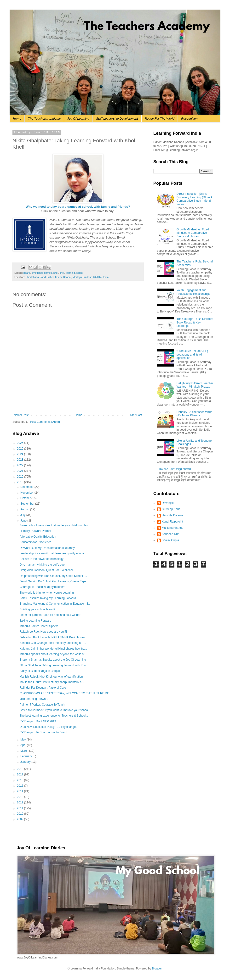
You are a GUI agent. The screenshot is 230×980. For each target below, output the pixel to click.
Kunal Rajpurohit (172, 522)
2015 (21, 786)
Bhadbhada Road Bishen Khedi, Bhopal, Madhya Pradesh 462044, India (67, 277)
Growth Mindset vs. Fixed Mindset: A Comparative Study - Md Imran (193, 233)
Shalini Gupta (170, 540)
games (48, 273)
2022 (21, 465)
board (27, 273)
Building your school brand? (37, 609)
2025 (21, 449)
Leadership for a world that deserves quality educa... (53, 553)
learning (70, 273)
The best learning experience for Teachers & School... (54, 716)
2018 (21, 769)
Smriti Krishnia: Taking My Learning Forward (48, 598)
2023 (21, 460)
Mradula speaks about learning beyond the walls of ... (54, 654)
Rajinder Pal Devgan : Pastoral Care (43, 688)
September (28, 504)
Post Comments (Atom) (45, 422)
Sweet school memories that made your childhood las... (55, 525)
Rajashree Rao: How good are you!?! (43, 632)
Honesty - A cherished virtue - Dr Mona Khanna (194, 414)
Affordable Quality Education (38, 537)
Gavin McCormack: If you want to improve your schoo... (55, 710)
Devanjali (168, 503)
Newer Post (21, 415)
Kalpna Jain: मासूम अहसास (175, 469)
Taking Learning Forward (35, 621)
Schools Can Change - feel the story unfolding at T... (53, 643)
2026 (21, 443)
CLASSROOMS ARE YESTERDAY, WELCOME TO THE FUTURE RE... (66, 693)
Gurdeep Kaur (171, 509)
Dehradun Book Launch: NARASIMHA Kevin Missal (52, 637)
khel (56, 273)
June (24, 521)
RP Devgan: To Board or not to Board (43, 732)
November (27, 493)
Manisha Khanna (172, 528)
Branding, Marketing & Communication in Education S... (55, 604)
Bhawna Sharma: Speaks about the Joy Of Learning (53, 660)
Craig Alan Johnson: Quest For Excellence (47, 570)
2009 (21, 819)
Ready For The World (160, 119)
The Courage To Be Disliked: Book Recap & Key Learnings (195, 322)
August (25, 509)
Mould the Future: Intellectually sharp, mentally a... (52, 682)
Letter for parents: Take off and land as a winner (50, 615)
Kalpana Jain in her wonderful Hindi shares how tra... (53, 649)
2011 (21, 808)
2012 (21, 802)
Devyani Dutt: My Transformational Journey (47, 548)
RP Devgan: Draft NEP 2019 (38, 721)
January (26, 762)
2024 (21, 454)
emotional (37, 273)
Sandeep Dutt (170, 534)
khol (62, 273)
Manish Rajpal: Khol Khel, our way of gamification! (52, 677)
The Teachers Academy (44, 119)
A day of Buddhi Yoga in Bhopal (40, 671)
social (80, 273)
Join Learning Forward (34, 699)
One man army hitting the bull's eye (42, 565)
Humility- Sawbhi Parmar (35, 531)
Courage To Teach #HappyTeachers (42, 587)
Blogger (157, 969)
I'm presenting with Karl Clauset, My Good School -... (53, 576)
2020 (21, 477)
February (26, 756)
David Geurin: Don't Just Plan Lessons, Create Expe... (54, 581)
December (27, 487)
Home (17, 119)
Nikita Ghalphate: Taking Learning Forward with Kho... (54, 665)
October (26, 498)
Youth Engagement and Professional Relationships (193, 292)
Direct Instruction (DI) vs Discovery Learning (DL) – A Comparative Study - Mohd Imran (194, 199)
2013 (21, 797)
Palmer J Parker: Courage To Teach (42, 705)
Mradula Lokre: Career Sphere (39, 626)
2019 (21, 482)
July (23, 515)
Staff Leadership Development (117, 119)
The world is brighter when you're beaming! (47, 593)
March (25, 751)
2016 (21, 780)
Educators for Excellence (36, 542)
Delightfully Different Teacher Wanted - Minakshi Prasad (195, 385)
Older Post (135, 415)
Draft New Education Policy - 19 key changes (48, 727)
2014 (21, 791)
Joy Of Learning (78, 119)
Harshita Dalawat (173, 515)
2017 (21, 774)
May (23, 740)
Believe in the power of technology (42, 559)
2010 (21, 814)
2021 (21, 471)
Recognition (189, 119)
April (24, 745)
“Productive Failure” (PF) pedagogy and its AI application (192, 354)
